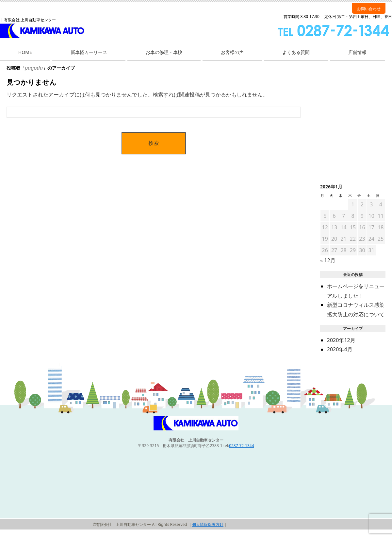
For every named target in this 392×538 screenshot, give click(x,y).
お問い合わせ (369, 9)
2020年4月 (340, 349)
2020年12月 (341, 340)
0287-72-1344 (241, 446)
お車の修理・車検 (164, 52)
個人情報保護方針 (208, 524)
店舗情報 (357, 52)
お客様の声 (232, 52)
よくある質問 (296, 52)
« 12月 (328, 260)
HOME (25, 52)
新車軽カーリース (89, 52)
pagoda (34, 68)
